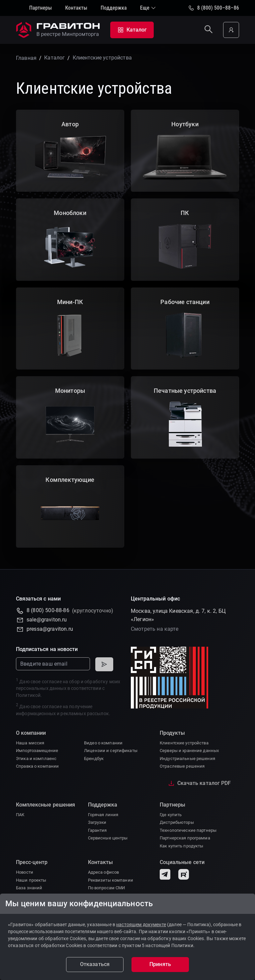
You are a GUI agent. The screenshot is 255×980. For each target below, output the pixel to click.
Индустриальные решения (187, 759)
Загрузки (97, 822)
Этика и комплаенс (36, 759)
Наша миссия (30, 743)
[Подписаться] (104, 664)
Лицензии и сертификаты (111, 751)
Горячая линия (103, 815)
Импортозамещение (37, 751)
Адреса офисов (104, 872)
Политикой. (29, 695)
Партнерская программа (185, 838)
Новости (25, 872)
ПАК (20, 815)
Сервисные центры (108, 838)
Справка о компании (37, 766)
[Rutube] (184, 874)
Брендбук (94, 759)
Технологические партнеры (188, 830)
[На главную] (59, 30)
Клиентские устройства (184, 743)
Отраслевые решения (182, 766)
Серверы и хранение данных (189, 751)
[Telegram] (165, 874)
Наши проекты (31, 880)
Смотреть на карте (155, 629)
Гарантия (97, 830)
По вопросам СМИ (107, 888)
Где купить (171, 815)
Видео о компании (103, 743)
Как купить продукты (181, 846)
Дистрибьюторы (177, 822)
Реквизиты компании (111, 880)
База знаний (29, 888)
